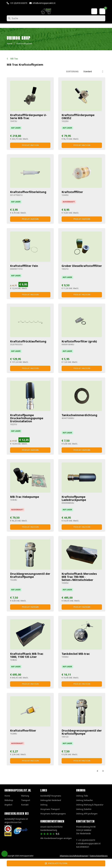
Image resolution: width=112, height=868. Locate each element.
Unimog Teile (82, 796)
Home (7, 796)
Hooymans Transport (50, 809)
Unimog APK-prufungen (87, 814)
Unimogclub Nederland (51, 800)
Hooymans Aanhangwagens (53, 814)
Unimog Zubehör (84, 809)
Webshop (9, 800)
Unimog (44, 805)
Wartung (25, 796)
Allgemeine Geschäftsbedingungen (74, 856)
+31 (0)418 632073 (19, 3)
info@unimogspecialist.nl (44, 3)
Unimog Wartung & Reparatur (90, 805)
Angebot (8, 805)
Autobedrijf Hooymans (51, 796)
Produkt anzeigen (30, 145)
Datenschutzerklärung (99, 856)
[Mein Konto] (94, 11)
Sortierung (72, 71)
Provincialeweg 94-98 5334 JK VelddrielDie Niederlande (86, 830)
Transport (26, 800)
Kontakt (25, 805)
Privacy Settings (4, 854)
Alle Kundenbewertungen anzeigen (56, 838)
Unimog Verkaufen (84, 800)
